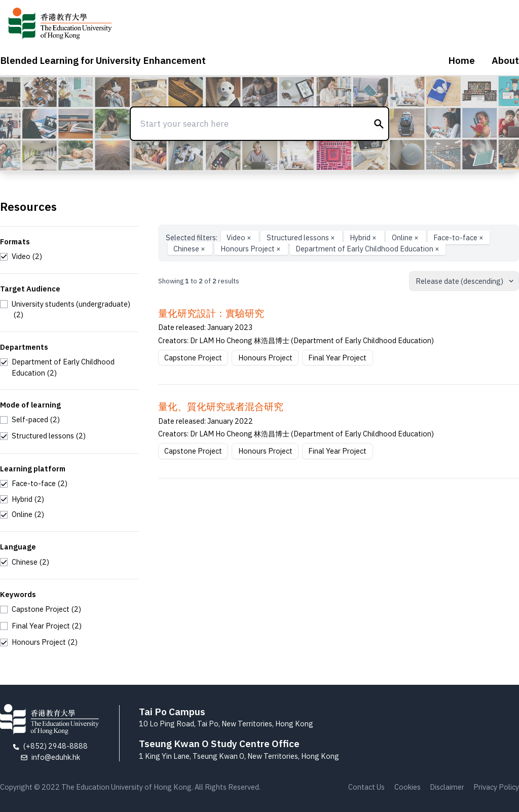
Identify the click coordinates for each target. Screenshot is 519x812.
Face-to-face (458, 237)
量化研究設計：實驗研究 (211, 313)
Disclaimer (447, 787)
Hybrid (364, 237)
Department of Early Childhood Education (367, 249)
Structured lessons (302, 237)
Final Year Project (337, 358)
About (505, 60)
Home (461, 60)
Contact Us (366, 787)
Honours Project (251, 249)
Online (406, 237)
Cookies (407, 787)
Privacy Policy (496, 787)
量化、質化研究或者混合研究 (221, 407)
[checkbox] (21, 256)
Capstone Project (193, 358)
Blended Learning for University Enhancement (103, 60)
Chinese (190, 249)
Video (240, 237)
